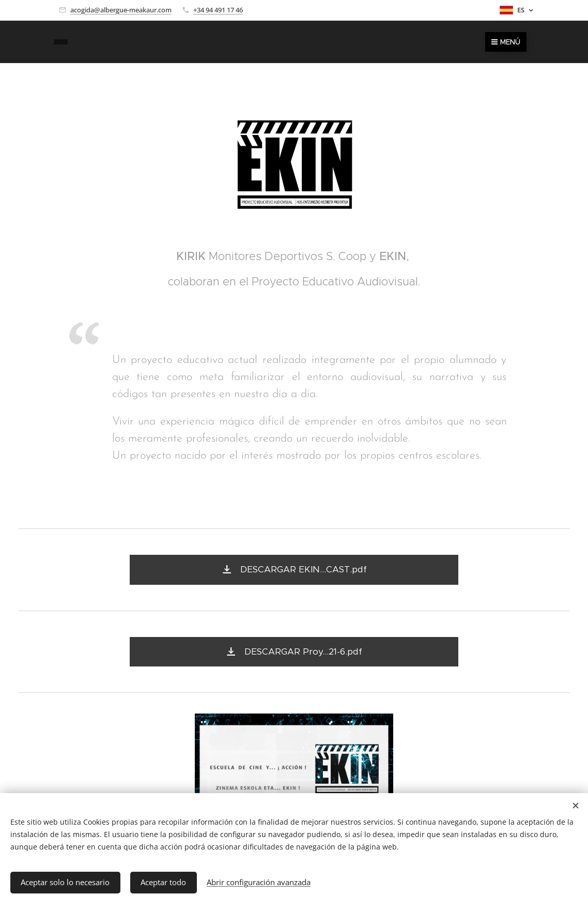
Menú (506, 42)
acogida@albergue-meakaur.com (121, 10)
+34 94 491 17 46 (218, 10)
